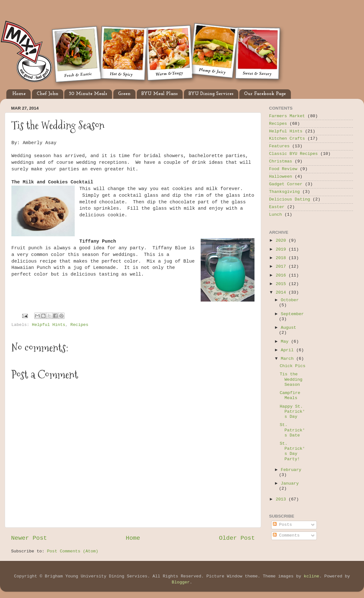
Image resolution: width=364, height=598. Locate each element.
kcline (312, 576)
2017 (282, 267)
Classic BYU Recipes (293, 154)
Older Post (237, 538)
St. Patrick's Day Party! (292, 451)
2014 (282, 293)
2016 (282, 275)
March (289, 359)
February (291, 470)
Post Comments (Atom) (72, 551)
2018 (282, 258)
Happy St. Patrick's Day (292, 412)
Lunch (276, 215)
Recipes (79, 325)
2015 (282, 284)
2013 (282, 499)
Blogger (181, 582)
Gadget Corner (286, 184)
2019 (282, 249)
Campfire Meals (290, 395)
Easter (277, 207)
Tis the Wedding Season (291, 379)
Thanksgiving (284, 192)
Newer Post (29, 538)
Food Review (283, 169)
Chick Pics (293, 366)
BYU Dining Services (211, 94)
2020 (282, 241)
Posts (282, 525)
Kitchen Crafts (287, 139)
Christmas (281, 161)
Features (279, 146)
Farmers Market (287, 116)
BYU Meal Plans (160, 94)
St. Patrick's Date (292, 430)
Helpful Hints (49, 325)
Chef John (47, 94)
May (286, 342)
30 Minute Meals (88, 94)
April (289, 350)
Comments (286, 535)
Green (124, 94)
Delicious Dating (290, 199)
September (292, 314)
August (289, 328)
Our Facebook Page (265, 94)
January (290, 483)
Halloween (281, 177)
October (290, 300)
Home (19, 94)
